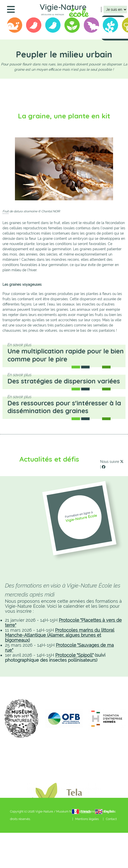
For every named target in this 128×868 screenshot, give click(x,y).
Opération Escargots (15, 26)
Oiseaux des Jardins (34, 26)
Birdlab (53, 26)
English (109, 812)
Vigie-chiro (92, 26)
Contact (111, 819)
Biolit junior (111, 26)
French (86, 812)
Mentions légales (87, 819)
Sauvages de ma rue (72, 26)
